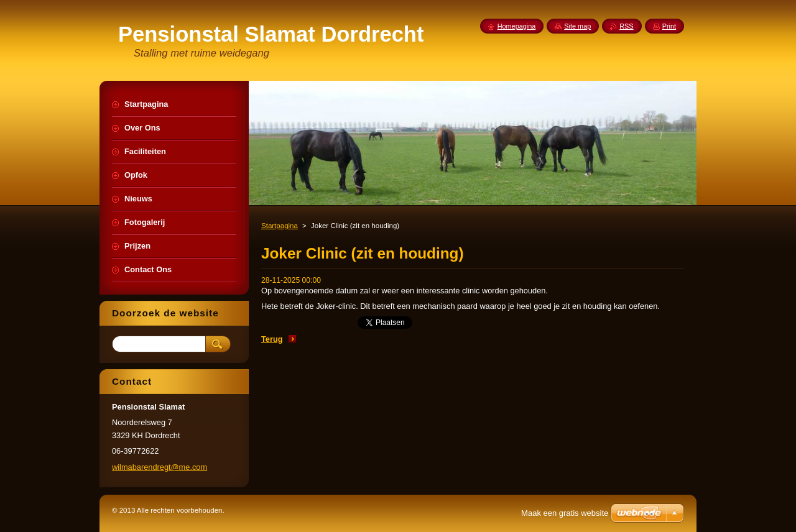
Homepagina (517, 26)
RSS (626, 26)
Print (669, 26)
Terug (272, 339)
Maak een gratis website (565, 513)
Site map (577, 26)
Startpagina (280, 226)
